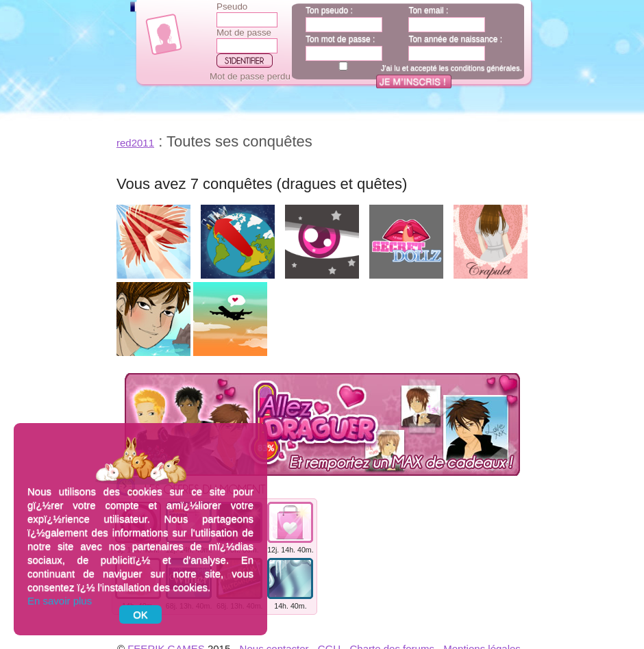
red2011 (135, 143)
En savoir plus (60, 601)
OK (140, 614)
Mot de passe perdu (250, 76)
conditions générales (485, 68)
